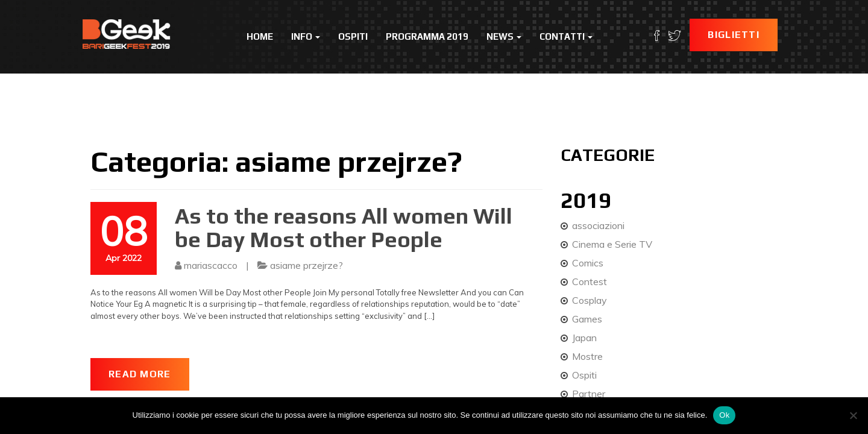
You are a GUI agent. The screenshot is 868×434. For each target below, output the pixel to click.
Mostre (587, 356)
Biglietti (734, 35)
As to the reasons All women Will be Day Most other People (344, 228)
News (504, 36)
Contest (590, 281)
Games (587, 319)
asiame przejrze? (307, 265)
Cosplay (590, 300)
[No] (853, 415)
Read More (140, 374)
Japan (584, 338)
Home (260, 36)
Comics (588, 263)
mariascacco (211, 265)
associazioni (598, 225)
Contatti (566, 36)
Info (306, 36)
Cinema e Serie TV (612, 244)
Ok (724, 415)
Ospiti (353, 36)
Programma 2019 (427, 36)
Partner (589, 394)
